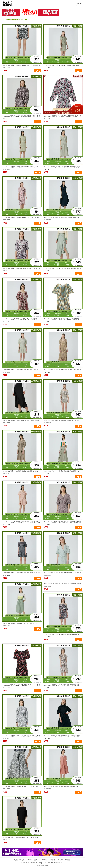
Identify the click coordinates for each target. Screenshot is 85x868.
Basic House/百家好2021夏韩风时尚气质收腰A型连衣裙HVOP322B (61, 219)
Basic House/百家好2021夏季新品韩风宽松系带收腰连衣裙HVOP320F (62, 523)
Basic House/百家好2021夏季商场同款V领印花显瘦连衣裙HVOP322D (21, 219)
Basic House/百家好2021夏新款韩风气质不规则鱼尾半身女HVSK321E (62, 585)
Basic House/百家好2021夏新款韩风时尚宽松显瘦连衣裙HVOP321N (20, 472)
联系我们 (68, 860)
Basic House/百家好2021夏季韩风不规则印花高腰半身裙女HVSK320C (21, 788)
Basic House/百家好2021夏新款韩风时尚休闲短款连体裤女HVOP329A (21, 523)
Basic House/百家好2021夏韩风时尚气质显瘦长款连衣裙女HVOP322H (62, 371)
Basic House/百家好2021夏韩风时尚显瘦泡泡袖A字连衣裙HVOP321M (21, 371)
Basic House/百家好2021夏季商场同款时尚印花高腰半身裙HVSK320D (21, 67)
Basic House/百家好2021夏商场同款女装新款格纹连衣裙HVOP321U (20, 320)
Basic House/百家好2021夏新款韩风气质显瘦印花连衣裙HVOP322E (62, 686)
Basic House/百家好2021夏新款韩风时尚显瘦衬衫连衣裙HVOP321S (62, 168)
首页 (15, 860)
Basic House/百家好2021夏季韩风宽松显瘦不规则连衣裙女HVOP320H (21, 838)
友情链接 (37, 860)
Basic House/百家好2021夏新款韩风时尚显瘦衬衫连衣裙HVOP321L (20, 168)
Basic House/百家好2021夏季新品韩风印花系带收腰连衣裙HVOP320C (21, 737)
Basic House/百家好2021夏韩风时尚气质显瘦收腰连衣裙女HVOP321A (21, 625)
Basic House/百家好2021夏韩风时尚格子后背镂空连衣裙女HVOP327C (62, 320)
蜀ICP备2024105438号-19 (56, 863)
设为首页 (53, 860)
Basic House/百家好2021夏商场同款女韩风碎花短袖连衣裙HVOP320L (21, 269)
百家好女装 (22, 860)
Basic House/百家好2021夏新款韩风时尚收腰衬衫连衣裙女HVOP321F (62, 574)
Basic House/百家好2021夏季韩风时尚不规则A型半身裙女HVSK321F (62, 472)
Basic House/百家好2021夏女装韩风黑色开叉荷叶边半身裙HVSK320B (21, 422)
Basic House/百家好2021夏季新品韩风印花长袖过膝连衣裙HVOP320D (21, 117)
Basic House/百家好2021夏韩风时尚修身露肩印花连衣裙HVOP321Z (62, 636)
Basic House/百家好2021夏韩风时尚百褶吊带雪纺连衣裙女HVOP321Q (21, 574)
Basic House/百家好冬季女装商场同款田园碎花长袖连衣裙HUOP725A (62, 117)
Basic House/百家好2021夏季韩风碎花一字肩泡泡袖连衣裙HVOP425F (21, 686)
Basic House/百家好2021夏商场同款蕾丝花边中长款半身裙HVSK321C (62, 269)
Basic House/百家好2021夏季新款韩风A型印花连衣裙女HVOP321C (61, 67)
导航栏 (80, 3)
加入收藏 (61, 860)
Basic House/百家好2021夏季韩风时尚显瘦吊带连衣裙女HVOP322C (62, 788)
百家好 (30, 860)
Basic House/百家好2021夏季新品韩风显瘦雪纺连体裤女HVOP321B (62, 422)
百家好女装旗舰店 (34, 863)
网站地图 (45, 860)
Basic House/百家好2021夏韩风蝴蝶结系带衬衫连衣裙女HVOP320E (62, 737)
